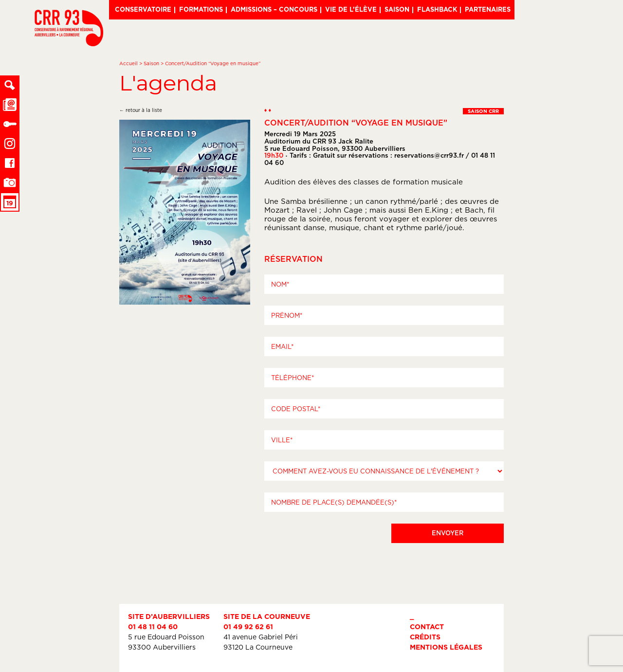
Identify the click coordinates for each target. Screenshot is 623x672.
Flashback (437, 9)
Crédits (425, 637)
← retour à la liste (141, 110)
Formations (201, 9)
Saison (397, 9)
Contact (427, 627)
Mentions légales (446, 647)
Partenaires (488, 9)
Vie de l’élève (351, 9)
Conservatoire (143, 9)
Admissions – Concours (274, 9)
